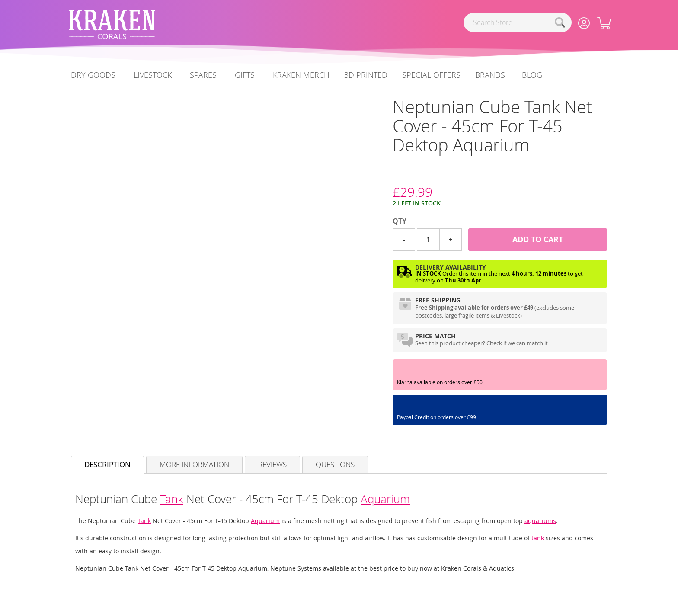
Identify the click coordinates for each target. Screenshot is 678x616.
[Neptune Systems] (393, 176)
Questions (335, 464)
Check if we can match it (517, 343)
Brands (490, 75)
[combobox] (518, 22)
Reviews (272, 464)
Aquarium (385, 499)
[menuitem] (532, 75)
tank (538, 538)
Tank (172, 499)
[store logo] (112, 24)
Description (107, 464)
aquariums (540, 521)
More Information (194, 464)
